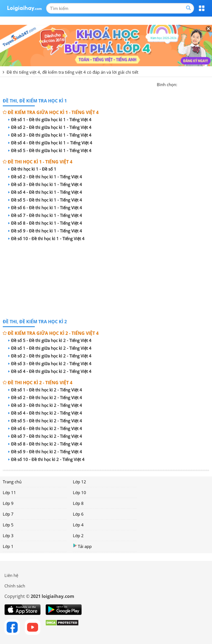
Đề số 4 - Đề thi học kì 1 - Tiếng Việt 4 (45, 192)
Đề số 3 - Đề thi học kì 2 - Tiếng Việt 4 (45, 405)
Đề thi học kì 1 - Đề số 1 (32, 169)
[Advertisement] (106, 281)
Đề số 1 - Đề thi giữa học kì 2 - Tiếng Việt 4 (50, 348)
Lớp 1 (8, 546)
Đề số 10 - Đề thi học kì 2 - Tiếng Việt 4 (46, 459)
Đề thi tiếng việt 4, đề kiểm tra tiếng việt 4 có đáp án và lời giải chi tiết (72, 72)
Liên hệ (11, 575)
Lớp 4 (78, 525)
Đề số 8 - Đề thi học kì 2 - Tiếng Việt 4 (45, 444)
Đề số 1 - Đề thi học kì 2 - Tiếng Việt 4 (45, 390)
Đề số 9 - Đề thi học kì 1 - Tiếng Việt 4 (45, 231)
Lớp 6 (78, 514)
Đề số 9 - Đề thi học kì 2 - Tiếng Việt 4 (45, 452)
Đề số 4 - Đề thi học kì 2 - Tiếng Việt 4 (45, 413)
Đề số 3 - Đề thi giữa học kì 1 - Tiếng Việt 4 (50, 135)
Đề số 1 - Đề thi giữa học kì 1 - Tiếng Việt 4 (50, 120)
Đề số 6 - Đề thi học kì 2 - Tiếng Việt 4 (45, 428)
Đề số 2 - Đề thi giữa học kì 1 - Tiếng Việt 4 (50, 127)
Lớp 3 (8, 536)
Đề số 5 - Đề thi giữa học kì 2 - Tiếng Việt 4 (50, 340)
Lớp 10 (79, 492)
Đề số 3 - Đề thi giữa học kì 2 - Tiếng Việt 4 (50, 364)
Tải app (82, 546)
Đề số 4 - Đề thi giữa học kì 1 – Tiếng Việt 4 (50, 143)
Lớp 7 (8, 514)
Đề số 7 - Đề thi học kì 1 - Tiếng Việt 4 (45, 215)
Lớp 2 (78, 536)
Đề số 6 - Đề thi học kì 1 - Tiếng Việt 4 (45, 208)
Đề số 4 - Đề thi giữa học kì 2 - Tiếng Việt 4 (50, 371)
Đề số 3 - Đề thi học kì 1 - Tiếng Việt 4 (45, 184)
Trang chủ (12, 482)
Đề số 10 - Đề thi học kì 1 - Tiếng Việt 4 (46, 238)
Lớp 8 (78, 503)
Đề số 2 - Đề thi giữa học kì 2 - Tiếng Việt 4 (50, 356)
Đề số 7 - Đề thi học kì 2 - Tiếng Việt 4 (45, 436)
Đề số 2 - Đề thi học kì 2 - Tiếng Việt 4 (45, 397)
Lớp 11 (9, 492)
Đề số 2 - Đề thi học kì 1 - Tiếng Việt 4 (45, 177)
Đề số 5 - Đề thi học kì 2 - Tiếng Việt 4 (45, 421)
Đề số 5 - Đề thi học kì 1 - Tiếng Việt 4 (45, 200)
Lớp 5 (8, 525)
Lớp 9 (8, 503)
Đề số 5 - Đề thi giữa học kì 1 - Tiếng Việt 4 (50, 150)
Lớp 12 (79, 482)
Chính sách (15, 586)
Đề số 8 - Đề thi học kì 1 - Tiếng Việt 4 (45, 223)
